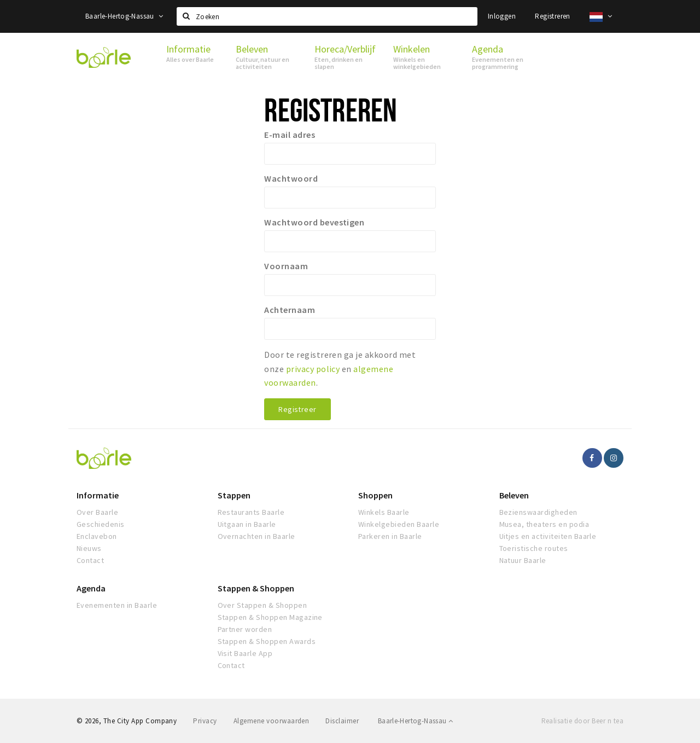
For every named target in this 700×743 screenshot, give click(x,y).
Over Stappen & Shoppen (262, 605)
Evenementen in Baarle (117, 605)
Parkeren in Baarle (390, 536)
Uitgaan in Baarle (247, 524)
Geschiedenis (101, 524)
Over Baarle (97, 512)
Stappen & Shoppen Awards (267, 641)
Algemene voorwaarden (272, 721)
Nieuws (89, 548)
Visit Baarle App (245, 653)
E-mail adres (290, 135)
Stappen (234, 495)
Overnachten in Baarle (256, 536)
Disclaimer (342, 721)
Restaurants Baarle (251, 512)
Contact (90, 560)
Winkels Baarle (384, 512)
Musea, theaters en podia (544, 524)
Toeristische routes (534, 548)
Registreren (552, 16)
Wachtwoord (291, 178)
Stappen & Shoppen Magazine (270, 617)
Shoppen (375, 495)
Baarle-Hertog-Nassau (124, 16)
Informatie (98, 495)
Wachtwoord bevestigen (314, 222)
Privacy (205, 721)
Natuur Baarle (523, 560)
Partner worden (245, 629)
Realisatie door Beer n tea (582, 721)
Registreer (297, 409)
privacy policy (313, 369)
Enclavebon (97, 536)
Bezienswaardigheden (538, 512)
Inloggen (502, 16)
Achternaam (290, 310)
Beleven (514, 495)
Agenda (91, 588)
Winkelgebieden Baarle (399, 524)
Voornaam (286, 266)
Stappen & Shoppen (256, 588)
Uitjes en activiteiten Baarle (548, 536)
